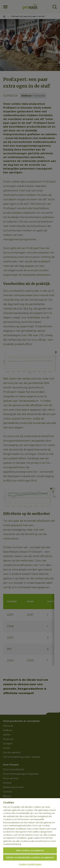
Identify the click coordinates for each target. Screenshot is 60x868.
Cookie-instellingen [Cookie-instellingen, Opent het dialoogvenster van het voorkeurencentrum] (30, 864)
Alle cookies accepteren (30, 850)
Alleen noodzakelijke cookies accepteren (30, 857)
